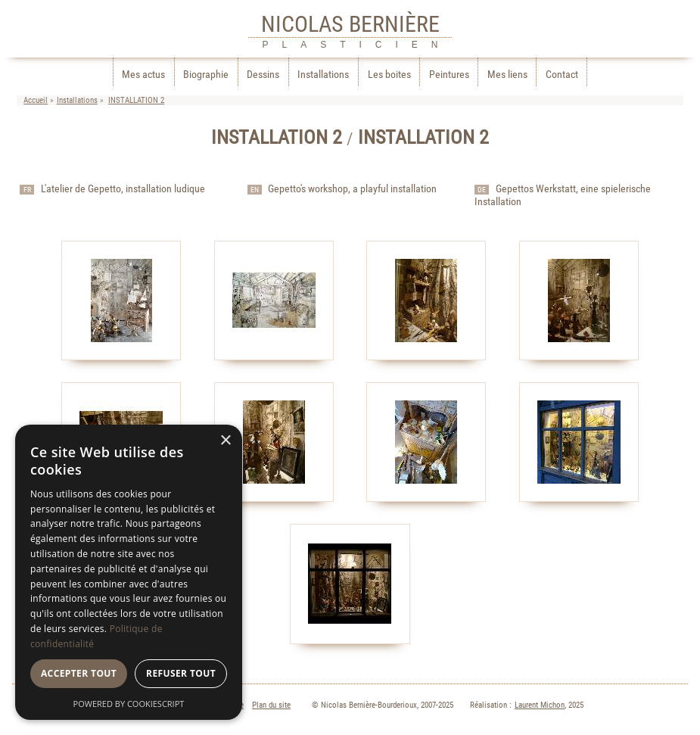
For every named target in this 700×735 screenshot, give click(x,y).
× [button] (225, 441)
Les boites (389, 75)
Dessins (263, 75)
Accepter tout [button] (79, 673)
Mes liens (507, 75)
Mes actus (143, 75)
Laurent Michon (540, 705)
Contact (562, 75)
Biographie (206, 75)
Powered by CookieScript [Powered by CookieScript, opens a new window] (129, 704)
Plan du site (271, 705)
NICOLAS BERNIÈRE (350, 24)
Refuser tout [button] (181, 673)
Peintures (449, 75)
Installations (323, 75)
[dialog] (129, 572)
